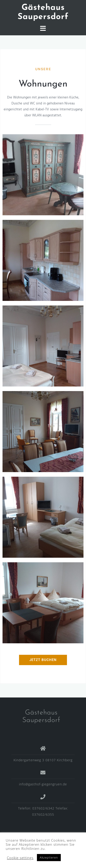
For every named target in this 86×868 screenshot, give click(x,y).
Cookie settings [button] (20, 858)
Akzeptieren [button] (49, 857)
